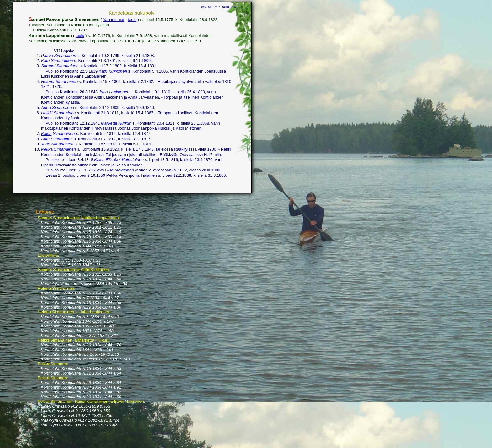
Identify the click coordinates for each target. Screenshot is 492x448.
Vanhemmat (114, 20)
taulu (132, 20)
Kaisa (46, 134)
